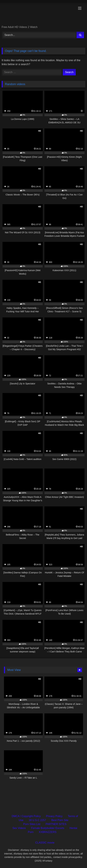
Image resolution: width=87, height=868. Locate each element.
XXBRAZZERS (48, 832)
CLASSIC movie (45, 843)
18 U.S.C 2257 (37, 820)
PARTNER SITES (56, 824)
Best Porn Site (60, 820)
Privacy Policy (54, 816)
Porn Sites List (32, 824)
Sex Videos (19, 828)
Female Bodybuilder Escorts (48, 828)
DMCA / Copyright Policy (26, 816)
